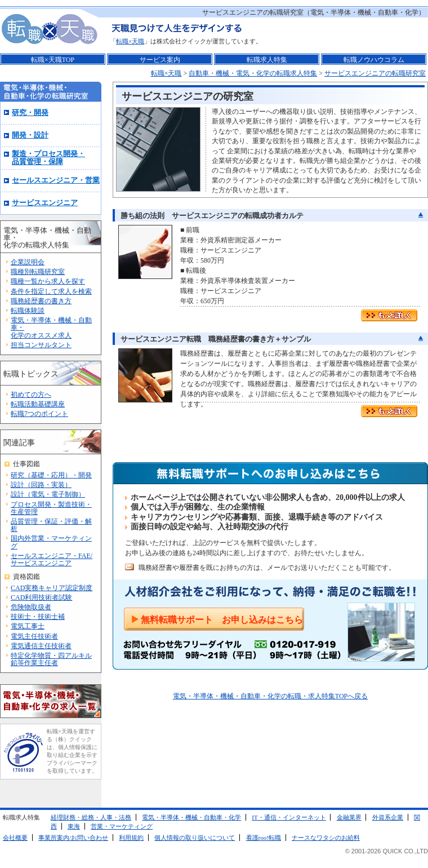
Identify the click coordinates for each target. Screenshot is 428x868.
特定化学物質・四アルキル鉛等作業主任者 (51, 659)
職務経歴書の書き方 (41, 301)
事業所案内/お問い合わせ (73, 838)
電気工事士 (28, 626)
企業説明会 (28, 262)
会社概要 (15, 838)
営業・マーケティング (122, 826)
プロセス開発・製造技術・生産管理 (51, 508)
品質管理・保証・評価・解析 (51, 525)
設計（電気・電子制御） (48, 494)
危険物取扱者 (31, 607)
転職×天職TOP (53, 60)
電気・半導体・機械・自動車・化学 (191, 817)
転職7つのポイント (39, 414)
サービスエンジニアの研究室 (188, 96)
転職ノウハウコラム (374, 60)
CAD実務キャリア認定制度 (52, 588)
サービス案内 (160, 60)
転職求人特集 (267, 60)
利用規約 (131, 838)
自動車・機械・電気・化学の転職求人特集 (253, 73)
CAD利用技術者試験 (41, 597)
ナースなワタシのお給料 (326, 838)
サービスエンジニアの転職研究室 (375, 73)
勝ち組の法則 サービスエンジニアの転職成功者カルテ (212, 216)
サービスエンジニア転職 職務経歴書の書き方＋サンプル (216, 339)
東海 (74, 826)
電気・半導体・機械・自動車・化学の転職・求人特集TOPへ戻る (270, 696)
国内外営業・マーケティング (51, 542)
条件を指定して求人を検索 (51, 291)
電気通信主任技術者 (41, 646)
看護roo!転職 (264, 838)
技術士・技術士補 (38, 617)
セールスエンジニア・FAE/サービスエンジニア (52, 559)
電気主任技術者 (34, 636)
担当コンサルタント (41, 345)
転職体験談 (28, 311)
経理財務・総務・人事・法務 (91, 817)
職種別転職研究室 (38, 272)
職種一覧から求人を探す (48, 281)
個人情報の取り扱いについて (195, 838)
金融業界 (349, 817)
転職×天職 (130, 41)
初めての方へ (31, 395)
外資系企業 (388, 817)
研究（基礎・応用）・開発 (51, 475)
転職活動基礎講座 (38, 404)
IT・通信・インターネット (289, 817)
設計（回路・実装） (41, 485)
